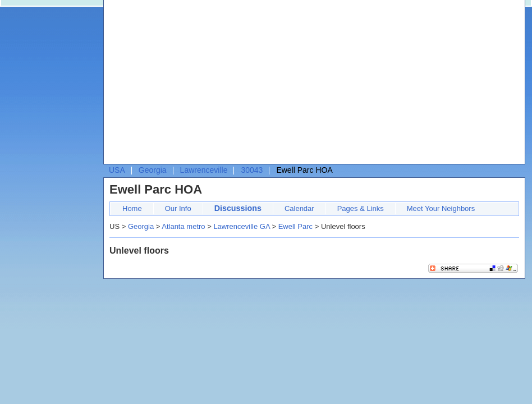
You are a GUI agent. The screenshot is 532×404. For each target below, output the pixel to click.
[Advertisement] (234, 85)
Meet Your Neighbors (441, 208)
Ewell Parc (295, 226)
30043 (252, 170)
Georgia (153, 170)
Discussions (238, 208)
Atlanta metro (183, 226)
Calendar (299, 208)
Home (132, 208)
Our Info (178, 208)
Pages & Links (361, 208)
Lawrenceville (204, 170)
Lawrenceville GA (241, 226)
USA (117, 170)
